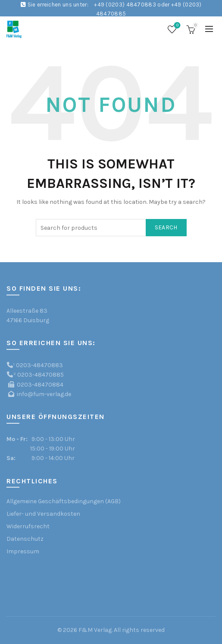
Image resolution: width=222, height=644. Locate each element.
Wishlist (177, 26)
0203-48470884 (40, 385)
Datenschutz (25, 539)
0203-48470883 (39, 365)
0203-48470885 (41, 375)
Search (166, 227)
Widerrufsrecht (28, 526)
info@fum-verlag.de (44, 394)
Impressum (23, 551)
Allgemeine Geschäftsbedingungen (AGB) (64, 501)
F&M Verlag (95, 630)
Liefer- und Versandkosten (43, 514)
